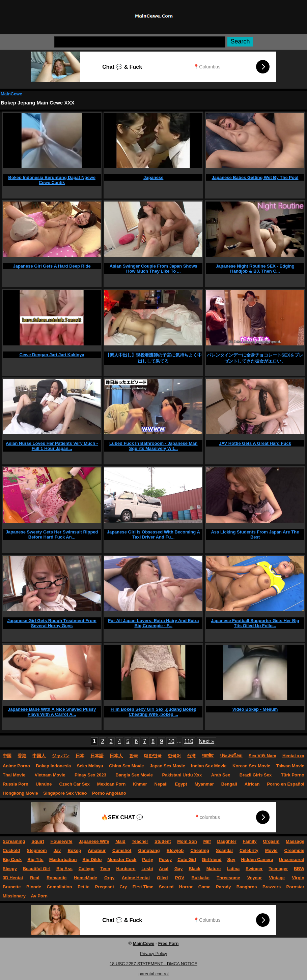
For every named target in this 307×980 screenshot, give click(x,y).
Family (249, 841)
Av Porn (39, 896)
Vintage (277, 878)
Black (194, 869)
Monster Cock (122, 860)
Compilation (59, 887)
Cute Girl (187, 860)
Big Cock (12, 860)
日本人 (116, 756)
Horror (186, 887)
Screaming (14, 841)
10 (171, 741)
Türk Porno (293, 775)
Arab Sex (221, 775)
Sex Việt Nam (262, 756)
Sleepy (10, 869)
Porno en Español (286, 784)
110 (189, 741)
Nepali (161, 784)
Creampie (294, 850)
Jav (57, 850)
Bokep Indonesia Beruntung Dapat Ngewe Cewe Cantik (52, 180)
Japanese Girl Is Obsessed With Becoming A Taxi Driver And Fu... (153, 534)
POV (180, 878)
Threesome (228, 878)
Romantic (57, 878)
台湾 (191, 756)
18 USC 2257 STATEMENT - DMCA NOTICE (153, 964)
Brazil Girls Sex (256, 775)
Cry (123, 887)
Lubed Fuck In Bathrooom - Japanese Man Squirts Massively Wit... (153, 446)
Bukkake (201, 878)
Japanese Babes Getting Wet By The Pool (255, 177)
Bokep (74, 850)
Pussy (165, 860)
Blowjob (175, 850)
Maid (120, 841)
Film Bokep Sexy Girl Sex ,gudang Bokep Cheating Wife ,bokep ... (153, 712)
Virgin (298, 878)
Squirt (38, 841)
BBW (299, 869)
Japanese (153, 177)
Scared (166, 887)
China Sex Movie (126, 766)
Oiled (162, 878)
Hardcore (126, 869)
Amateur (97, 850)
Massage (295, 841)
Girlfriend (212, 860)
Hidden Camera (257, 860)
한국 (134, 756)
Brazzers (272, 887)
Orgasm (271, 841)
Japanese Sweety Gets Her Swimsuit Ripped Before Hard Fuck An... (52, 534)
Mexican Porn (111, 784)
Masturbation (63, 860)
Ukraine (44, 784)
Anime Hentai (136, 878)
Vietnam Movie (50, 775)
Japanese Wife (94, 841)
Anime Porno (16, 766)
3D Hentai (13, 878)
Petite (83, 887)
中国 (7, 756)
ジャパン (61, 756)
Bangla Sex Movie (134, 775)
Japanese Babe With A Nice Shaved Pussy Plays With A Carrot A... (52, 712)
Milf (207, 841)
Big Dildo (92, 860)
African (252, 784)
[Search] (140, 42)
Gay (179, 869)
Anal (164, 869)
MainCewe (11, 94)
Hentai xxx (293, 756)
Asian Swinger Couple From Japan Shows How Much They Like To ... (153, 269)
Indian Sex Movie (209, 766)
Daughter (227, 841)
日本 (80, 756)
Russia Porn (16, 784)
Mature (214, 869)
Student (163, 841)
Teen (105, 869)
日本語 (97, 756)
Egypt (181, 784)
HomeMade (85, 878)
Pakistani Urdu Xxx (182, 775)
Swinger (254, 869)
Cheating (200, 850)
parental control (153, 974)
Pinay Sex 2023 (90, 775)
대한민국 (153, 756)
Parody (223, 887)
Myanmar (204, 784)
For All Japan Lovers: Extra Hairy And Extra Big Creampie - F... (153, 623)
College (87, 869)
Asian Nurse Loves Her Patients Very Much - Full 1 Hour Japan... (52, 446)
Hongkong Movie (20, 793)
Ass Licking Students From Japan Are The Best (255, 534)
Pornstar (295, 887)
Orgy (109, 878)
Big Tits (35, 860)
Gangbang (149, 850)
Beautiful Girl (37, 869)
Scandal (224, 850)
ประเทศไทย (231, 756)
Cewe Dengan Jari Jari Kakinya (52, 355)
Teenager (278, 869)
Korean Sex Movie (251, 766)
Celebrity (249, 850)
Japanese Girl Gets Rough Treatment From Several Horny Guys (52, 623)
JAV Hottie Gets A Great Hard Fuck (255, 443)
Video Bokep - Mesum (255, 709)
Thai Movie (14, 775)
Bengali (229, 784)
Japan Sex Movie (168, 766)
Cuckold (11, 850)
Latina (233, 869)
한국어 (174, 756)
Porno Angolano (109, 793)
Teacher (140, 841)
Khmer (140, 784)
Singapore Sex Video (65, 793)
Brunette (12, 887)
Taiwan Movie (290, 766)
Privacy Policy (154, 954)
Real (35, 878)
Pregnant (105, 887)
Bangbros (247, 887)
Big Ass (64, 869)
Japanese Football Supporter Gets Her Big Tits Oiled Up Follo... (255, 623)
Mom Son (187, 841)
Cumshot (122, 850)
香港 (22, 756)
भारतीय (208, 756)
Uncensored (292, 860)
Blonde (34, 887)
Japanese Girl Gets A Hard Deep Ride (52, 266)
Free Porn (169, 943)
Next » (206, 741)
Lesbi (147, 869)
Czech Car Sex (75, 784)
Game (204, 887)
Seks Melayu (90, 766)
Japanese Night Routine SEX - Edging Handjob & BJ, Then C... (255, 269)
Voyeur (255, 878)
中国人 (39, 756)
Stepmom (37, 850)
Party (148, 860)
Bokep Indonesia (53, 766)
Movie (271, 850)
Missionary (14, 896)
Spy (231, 860)
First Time (143, 887)
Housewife (61, 841)
